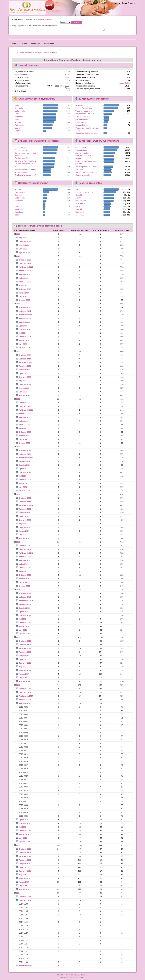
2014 (18, 893)
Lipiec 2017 (24, 659)
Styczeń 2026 (24, 253)
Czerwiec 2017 (25, 663)
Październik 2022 (26, 410)
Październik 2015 (26, 856)
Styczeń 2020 (24, 538)
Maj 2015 (22, 875)
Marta (17, 105)
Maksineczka (20, 111)
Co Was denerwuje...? (24, 164)
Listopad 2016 (25, 692)
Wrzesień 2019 (25, 557)
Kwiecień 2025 (25, 289)
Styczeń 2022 (24, 443)
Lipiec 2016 (24, 820)
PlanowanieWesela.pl (84, 192)
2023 (18, 351)
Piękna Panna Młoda (84, 108)
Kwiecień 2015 (25, 878)
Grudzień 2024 (25, 307)
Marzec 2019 (24, 579)
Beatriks (18, 215)
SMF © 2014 (70, 975)
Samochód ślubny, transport (87, 133)
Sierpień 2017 (24, 656)
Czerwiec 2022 (25, 425)
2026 (18, 234)
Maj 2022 (22, 428)
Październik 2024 (26, 315)
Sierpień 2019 (24, 560)
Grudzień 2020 (25, 498)
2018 (18, 590)
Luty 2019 (23, 582)
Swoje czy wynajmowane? (25, 175)
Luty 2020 (23, 535)
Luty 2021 (23, 487)
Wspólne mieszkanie (84, 111)
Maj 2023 (22, 381)
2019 (18, 542)
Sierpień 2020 (24, 513)
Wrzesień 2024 (25, 318)
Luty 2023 (23, 392)
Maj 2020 (22, 524)
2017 (18, 637)
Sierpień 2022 (24, 417)
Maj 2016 (22, 827)
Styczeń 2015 (24, 889)
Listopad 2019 (25, 549)
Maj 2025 (22, 285)
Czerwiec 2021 (25, 472)
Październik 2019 (26, 553)
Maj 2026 (22, 238)
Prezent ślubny (82, 119)
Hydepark (79, 105)
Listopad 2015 (25, 853)
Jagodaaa (19, 117)
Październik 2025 (26, 267)
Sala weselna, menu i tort (86, 117)
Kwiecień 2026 (25, 241)
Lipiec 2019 (24, 564)
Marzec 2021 (24, 483)
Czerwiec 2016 (25, 823)
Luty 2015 (23, 886)
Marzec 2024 (24, 340)
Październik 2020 (26, 505)
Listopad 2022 (25, 406)
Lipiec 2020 (24, 516)
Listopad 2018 (25, 597)
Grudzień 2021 (25, 450)
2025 (18, 256)
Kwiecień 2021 (25, 480)
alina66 (18, 122)
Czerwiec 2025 (25, 282)
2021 (18, 447)
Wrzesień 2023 (25, 366)
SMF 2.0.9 (61, 975)
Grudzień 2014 (25, 897)
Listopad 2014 (25, 900)
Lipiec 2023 (24, 373)
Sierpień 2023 (24, 370)
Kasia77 (18, 119)
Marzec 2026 (24, 245)
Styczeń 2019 (24, 586)
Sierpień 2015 (24, 864)
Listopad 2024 (25, 311)
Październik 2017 (26, 648)
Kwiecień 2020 (25, 527)
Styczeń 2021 (24, 491)
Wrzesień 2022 (25, 414)
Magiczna (19, 131)
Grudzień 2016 (25, 689)
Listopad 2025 (25, 263)
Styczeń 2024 (24, 348)
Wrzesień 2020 (25, 509)
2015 (18, 845)
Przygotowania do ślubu (85, 114)
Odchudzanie (20, 147)
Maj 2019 (22, 571)
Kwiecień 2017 (25, 670)
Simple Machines (81, 975)
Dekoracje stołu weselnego (26, 161)
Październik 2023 (26, 362)
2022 (18, 399)
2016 (18, 685)
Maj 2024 (22, 333)
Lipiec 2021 (24, 469)
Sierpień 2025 (24, 274)
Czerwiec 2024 (25, 329)
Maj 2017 (22, 667)
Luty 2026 (23, 249)
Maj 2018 (22, 619)
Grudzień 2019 (25, 546)
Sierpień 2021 (24, 465)
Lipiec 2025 (24, 278)
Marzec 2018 (24, 626)
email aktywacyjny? (45, 19)
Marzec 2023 (24, 388)
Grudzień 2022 (25, 403)
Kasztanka (19, 108)
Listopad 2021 (25, 454)
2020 (18, 494)
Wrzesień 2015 (25, 860)
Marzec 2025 (24, 293)
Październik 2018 (26, 601)
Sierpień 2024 (24, 322)
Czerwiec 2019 (25, 568)
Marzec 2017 (24, 674)
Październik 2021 (26, 458)
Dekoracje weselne (83, 125)
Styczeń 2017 (24, 681)
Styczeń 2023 (24, 395)
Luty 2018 (23, 630)
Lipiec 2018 (24, 612)
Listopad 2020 (25, 502)
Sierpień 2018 (24, 608)
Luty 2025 (23, 296)
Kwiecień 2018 (25, 623)
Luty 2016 (23, 838)
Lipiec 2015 (24, 867)
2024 (18, 304)
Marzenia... (80, 169)
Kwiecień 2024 (25, 337)
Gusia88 (18, 128)
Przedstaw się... (82, 122)
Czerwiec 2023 (25, 377)
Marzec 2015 (24, 882)
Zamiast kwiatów (22, 158)
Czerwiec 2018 (25, 615)
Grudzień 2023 (25, 355)
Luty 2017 (23, 678)
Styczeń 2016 (24, 842)
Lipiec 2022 (24, 421)
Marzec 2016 (24, 834)
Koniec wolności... (22, 172)
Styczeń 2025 (24, 300)
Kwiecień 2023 (25, 384)
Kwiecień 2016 (25, 831)
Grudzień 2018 (25, 593)
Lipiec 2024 (24, 326)
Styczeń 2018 (24, 634)
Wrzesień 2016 (25, 700)
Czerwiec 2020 (25, 520)
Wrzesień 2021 (25, 461)
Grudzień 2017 (25, 641)
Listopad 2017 (25, 645)
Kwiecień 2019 (25, 575)
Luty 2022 (23, 439)
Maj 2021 (22, 476)
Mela (17, 114)
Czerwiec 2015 (25, 871)
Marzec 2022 (24, 436)
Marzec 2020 (24, 531)
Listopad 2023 (25, 359)
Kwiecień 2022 (25, 432)
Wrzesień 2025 (25, 271)
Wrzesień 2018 (25, 604)
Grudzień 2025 (25, 260)
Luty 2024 (23, 344)
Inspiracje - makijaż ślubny (25, 169)
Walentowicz (20, 125)
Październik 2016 (26, 696)
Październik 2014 (26, 966)
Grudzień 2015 (25, 849)
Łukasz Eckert (125, 83)
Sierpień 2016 (24, 703)
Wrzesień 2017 (25, 652)
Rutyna (18, 167)
